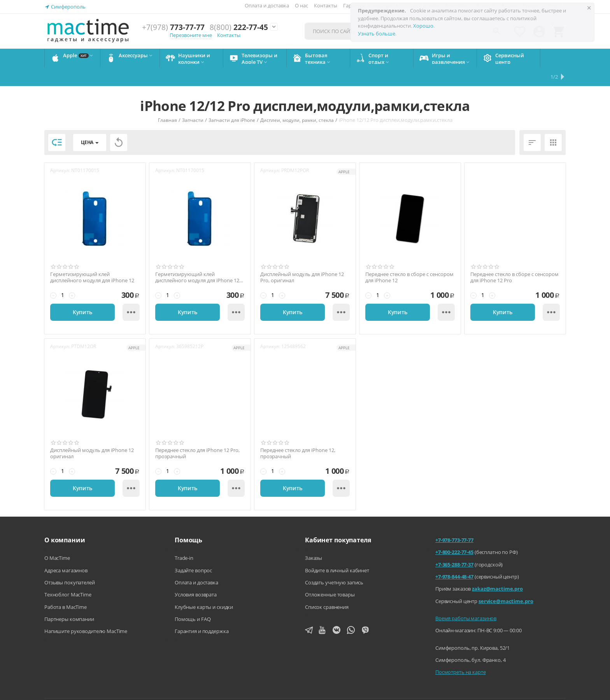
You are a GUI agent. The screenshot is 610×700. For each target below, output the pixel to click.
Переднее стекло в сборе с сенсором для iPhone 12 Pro (514, 259)
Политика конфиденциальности (405, 688)
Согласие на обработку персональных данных (513, 688)
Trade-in (184, 539)
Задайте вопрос (193, 552)
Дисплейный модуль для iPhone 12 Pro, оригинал (302, 259)
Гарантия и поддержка (202, 612)
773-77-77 (173, 27)
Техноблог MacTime (68, 576)
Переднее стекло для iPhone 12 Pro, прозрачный (197, 435)
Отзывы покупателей (70, 564)
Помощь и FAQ (193, 600)
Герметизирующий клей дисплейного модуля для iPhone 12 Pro (197, 259)
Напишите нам (273, 688)
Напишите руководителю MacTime (86, 612)
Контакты (326, 5)
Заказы (314, 539)
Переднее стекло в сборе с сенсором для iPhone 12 (409, 259)
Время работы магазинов (466, 600)
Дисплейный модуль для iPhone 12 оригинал (92, 435)
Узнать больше (377, 33)
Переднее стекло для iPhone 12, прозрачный (298, 435)
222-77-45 (239, 27)
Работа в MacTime (66, 588)
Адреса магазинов (66, 552)
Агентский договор (329, 688)
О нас (301, 5)
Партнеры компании (69, 600)
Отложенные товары (330, 576)
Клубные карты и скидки (204, 588)
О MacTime (57, 539)
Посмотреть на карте (461, 653)
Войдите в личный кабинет (337, 552)
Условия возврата (196, 576)
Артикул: (60, 152)
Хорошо (423, 26)
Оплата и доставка (267, 5)
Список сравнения (327, 588)
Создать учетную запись (334, 564)
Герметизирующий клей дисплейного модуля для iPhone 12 (92, 259)
